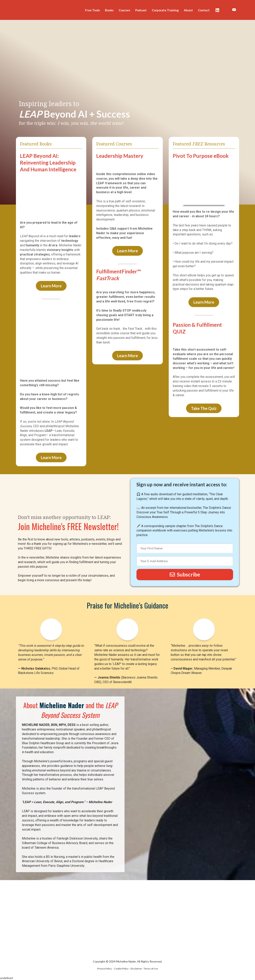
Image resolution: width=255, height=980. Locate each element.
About (188, 10)
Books (109, 10)
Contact (204, 10)
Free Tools (92, 10)
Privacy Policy (104, 969)
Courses (124, 10)
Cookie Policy (121, 969)
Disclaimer (136, 969)
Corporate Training (165, 10)
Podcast (141, 10)
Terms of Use (151, 969)
